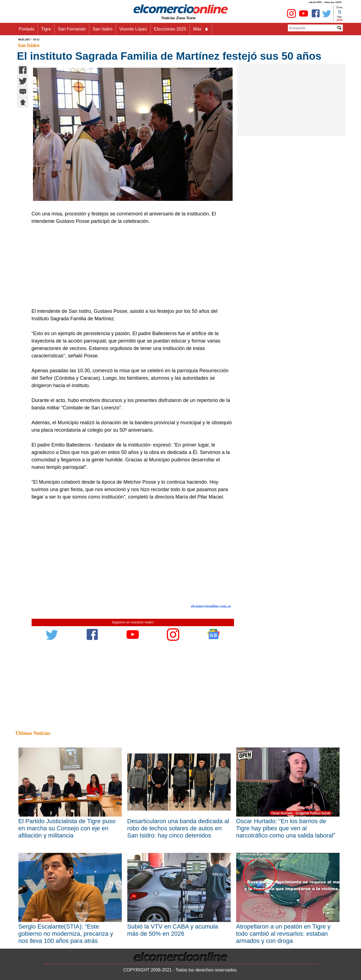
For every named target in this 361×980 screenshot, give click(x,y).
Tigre (46, 29)
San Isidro (103, 29)
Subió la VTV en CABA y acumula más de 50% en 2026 (173, 930)
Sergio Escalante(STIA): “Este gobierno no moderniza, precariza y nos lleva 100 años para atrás (66, 934)
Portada (27, 29)
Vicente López (133, 29)
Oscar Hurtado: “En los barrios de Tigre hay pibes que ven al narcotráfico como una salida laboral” (286, 828)
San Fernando (72, 29)
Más (201, 29)
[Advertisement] (130, 266)
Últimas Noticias (33, 733)
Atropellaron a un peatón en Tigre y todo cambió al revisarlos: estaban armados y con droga (283, 934)
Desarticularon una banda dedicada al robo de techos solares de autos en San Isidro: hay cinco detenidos (178, 828)
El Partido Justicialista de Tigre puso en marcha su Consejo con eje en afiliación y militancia (67, 828)
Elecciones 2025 (170, 29)
